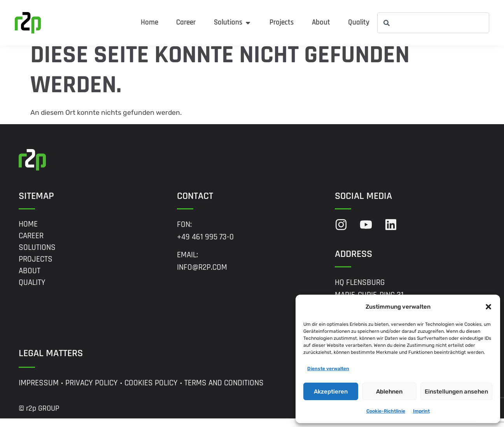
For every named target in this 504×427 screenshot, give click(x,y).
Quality (32, 291)
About (30, 279)
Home (28, 232)
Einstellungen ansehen (456, 392)
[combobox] (433, 23)
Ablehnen (389, 392)
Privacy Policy (92, 392)
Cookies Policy (151, 392)
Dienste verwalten (328, 369)
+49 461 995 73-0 (205, 245)
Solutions (37, 256)
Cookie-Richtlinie (386, 411)
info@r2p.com (202, 276)
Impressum (39, 392)
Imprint (421, 411)
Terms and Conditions (224, 392)
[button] (488, 307)
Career (31, 244)
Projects (36, 267)
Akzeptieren (331, 392)
